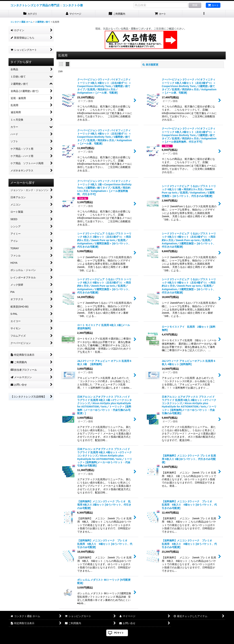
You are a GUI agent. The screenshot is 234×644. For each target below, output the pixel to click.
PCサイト (119, 633)
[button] (204, 14)
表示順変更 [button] (150, 65)
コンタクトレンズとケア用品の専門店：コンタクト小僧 (47, 5)
